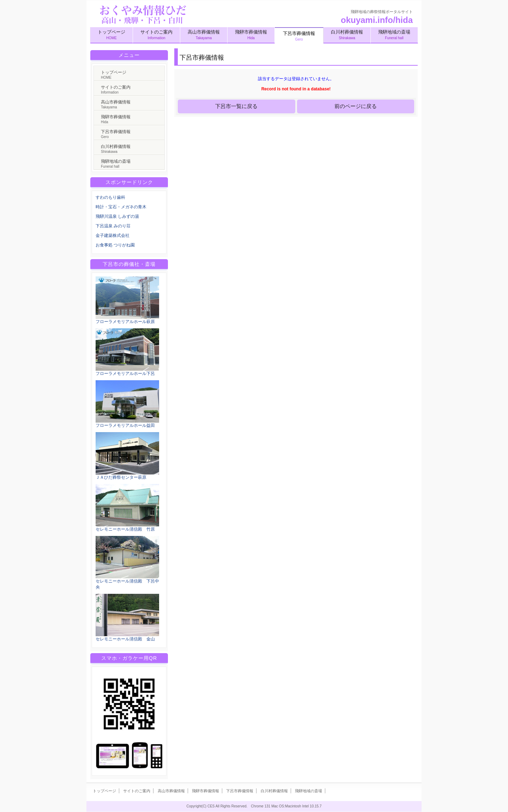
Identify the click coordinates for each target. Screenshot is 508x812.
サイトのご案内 (156, 35)
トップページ (111, 35)
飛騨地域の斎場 (394, 35)
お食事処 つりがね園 (115, 245)
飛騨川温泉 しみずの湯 (117, 216)
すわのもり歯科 (110, 197)
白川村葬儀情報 (347, 35)
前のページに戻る (356, 106)
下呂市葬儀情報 (116, 134)
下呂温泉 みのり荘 (113, 226)
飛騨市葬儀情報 (251, 35)
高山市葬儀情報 (204, 35)
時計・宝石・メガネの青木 (121, 207)
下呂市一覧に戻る (236, 106)
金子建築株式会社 (113, 235)
